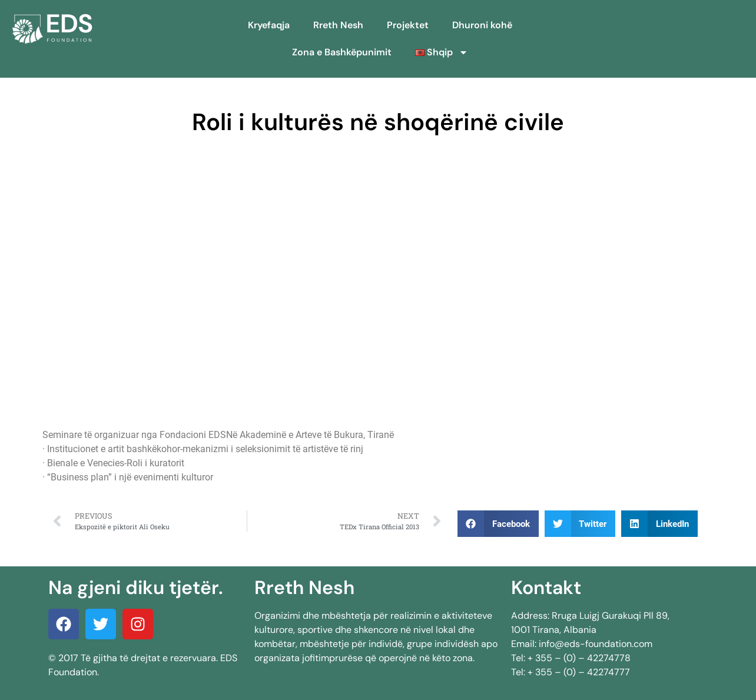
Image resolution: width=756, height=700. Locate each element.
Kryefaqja (269, 25)
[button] (498, 524)
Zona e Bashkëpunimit (342, 52)
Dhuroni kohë (482, 25)
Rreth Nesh (338, 25)
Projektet (408, 25)
